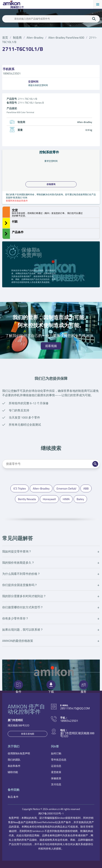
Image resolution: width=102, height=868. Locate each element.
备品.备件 (13, 797)
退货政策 (56, 772)
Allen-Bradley (35, 38)
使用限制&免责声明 (19, 753)
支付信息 (56, 784)
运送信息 (56, 766)
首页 (5, 38)
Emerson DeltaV (66, 488)
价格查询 (51, 184)
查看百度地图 (28, 734)
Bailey (80, 499)
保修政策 (56, 778)
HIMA (66, 499)
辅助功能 (13, 772)
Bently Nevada (27, 499)
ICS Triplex (20, 488)
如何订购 (56, 753)
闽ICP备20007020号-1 (51, 813)
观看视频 (51, 346)
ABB (86, 488)
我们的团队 (14, 760)
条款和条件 (14, 766)
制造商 (17, 38)
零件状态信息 (59, 760)
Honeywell (49, 499)
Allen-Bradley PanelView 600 (66, 38)
